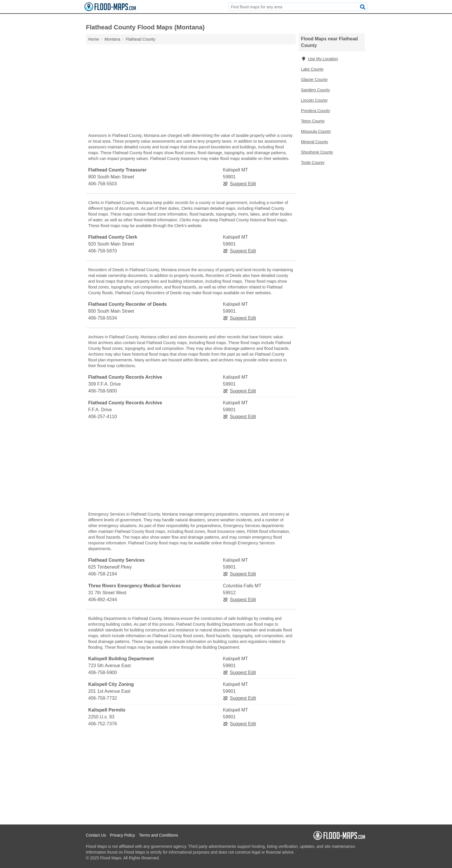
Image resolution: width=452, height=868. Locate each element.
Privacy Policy (122, 835)
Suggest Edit (239, 184)
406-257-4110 (103, 417)
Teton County (313, 121)
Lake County (312, 69)
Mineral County (314, 142)
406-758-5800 (103, 391)
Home (94, 39)
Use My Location (319, 59)
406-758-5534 (103, 318)
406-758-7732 (103, 698)
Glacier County (314, 80)
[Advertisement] (191, 90)
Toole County (313, 163)
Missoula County (316, 131)
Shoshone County (317, 152)
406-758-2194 (103, 574)
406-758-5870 (103, 251)
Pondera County (316, 111)
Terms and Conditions (158, 835)
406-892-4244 (103, 600)
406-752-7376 (103, 724)
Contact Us (96, 835)
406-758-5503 (103, 184)
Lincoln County (314, 100)
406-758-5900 (103, 672)
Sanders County (315, 90)
